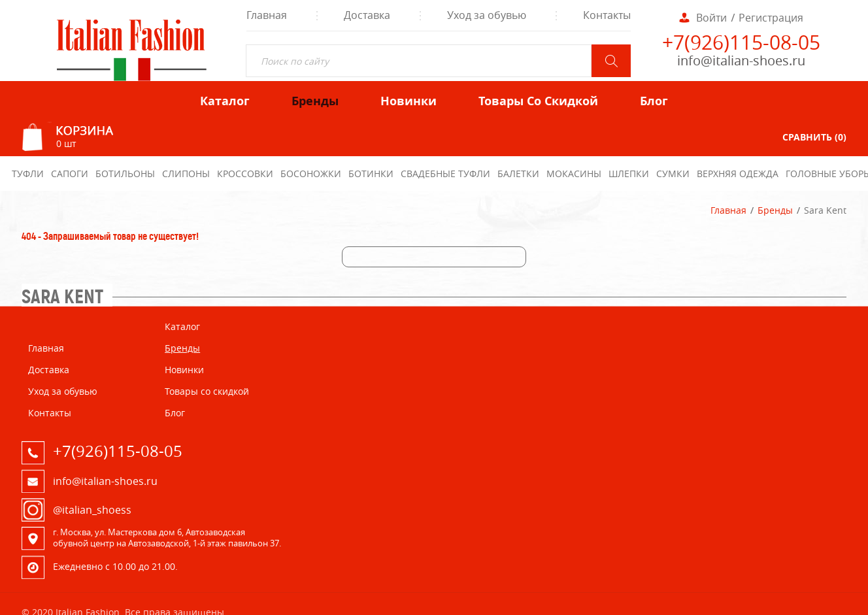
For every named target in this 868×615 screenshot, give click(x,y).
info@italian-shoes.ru (741, 60)
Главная (728, 210)
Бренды (775, 210)
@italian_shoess (92, 510)
